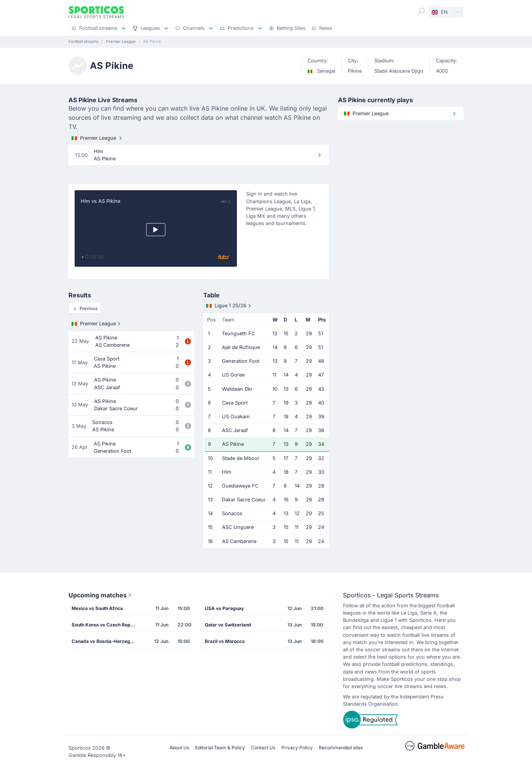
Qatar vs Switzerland (228, 625)
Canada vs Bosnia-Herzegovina (106, 641)
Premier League (98, 138)
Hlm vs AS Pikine (100, 201)
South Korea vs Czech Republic (106, 625)
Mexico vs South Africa (97, 608)
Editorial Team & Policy (220, 748)
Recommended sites (341, 748)
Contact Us (263, 748)
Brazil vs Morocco (225, 641)
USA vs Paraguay (224, 608)
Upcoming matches (101, 595)
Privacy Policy (297, 748)
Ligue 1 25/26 (229, 306)
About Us (179, 748)
